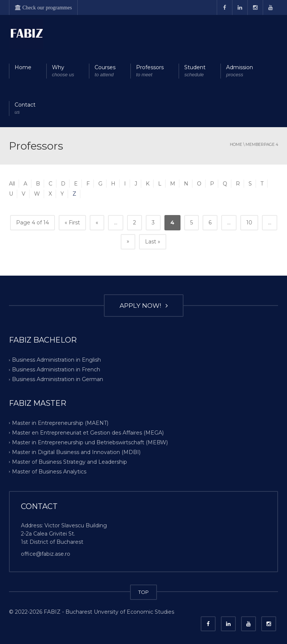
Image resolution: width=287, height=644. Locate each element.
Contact (25, 109)
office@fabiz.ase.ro (46, 554)
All (12, 184)
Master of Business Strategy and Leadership (70, 462)
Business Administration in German (58, 379)
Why (63, 71)
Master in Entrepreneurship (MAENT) (60, 423)
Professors (150, 71)
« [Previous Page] (97, 223)
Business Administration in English (56, 360)
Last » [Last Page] (153, 242)
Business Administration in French (56, 369)
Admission (240, 71)
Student (195, 71)
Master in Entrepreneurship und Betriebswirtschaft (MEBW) (90, 442)
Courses (105, 71)
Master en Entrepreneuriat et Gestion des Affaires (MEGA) (88, 433)
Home (23, 67)
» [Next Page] (128, 241)
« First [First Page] (72, 223)
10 (249, 223)
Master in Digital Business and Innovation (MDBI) (76, 452)
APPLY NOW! (144, 306)
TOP (143, 592)
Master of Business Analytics (49, 472)
